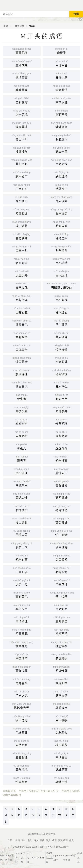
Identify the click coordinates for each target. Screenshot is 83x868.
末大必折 (22, 434)
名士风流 (22, 113)
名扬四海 (62, 570)
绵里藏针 (22, 360)
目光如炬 (62, 607)
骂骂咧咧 (22, 421)
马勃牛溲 (62, 780)
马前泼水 (62, 706)
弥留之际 (62, 434)
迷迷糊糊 (62, 446)
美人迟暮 (62, 335)
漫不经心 (62, 310)
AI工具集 (23, 858)
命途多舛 (62, 409)
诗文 (36, 840)
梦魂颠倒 (62, 656)
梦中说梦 (62, 594)
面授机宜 (22, 409)
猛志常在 (62, 644)
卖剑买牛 (22, 607)
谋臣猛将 (62, 545)
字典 (42, 840)
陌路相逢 (22, 211)
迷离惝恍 (62, 372)
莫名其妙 (62, 520)
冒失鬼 (22, 397)
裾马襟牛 (62, 187)
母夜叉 (22, 446)
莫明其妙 (62, 496)
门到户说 (22, 570)
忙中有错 (62, 533)
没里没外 (22, 273)
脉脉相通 (22, 755)
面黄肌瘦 (22, 51)
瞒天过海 (22, 718)
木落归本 (62, 681)
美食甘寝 (62, 483)
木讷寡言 (62, 755)
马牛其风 (62, 322)
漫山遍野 (22, 520)
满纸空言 (22, 75)
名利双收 (62, 730)
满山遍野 (22, 224)
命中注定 (62, 211)
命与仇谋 (22, 298)
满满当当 (62, 125)
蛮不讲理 (22, 471)
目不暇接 (62, 718)
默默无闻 (22, 88)
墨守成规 (22, 63)
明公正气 (22, 545)
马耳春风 (22, 681)
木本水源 (62, 100)
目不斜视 (62, 298)
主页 (6, 26)
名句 (30, 840)
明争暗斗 (62, 248)
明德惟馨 (62, 669)
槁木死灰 (62, 743)
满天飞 (22, 458)
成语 (54, 840)
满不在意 (62, 693)
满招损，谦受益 (62, 285)
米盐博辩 (22, 656)
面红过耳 (22, 669)
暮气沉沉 (22, 768)
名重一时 (22, 248)
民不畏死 (22, 285)
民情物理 (22, 619)
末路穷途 (22, 743)
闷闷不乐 (62, 632)
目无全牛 (22, 347)
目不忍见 (62, 273)
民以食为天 (22, 706)
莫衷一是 (62, 150)
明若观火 (62, 137)
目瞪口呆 (22, 533)
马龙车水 (22, 483)
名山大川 (22, 137)
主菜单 (80, 5)
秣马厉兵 (62, 236)
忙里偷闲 (22, 780)
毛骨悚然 (62, 508)
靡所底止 (22, 199)
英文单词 (63, 840)
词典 (48, 840)
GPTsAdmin (38, 858)
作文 (71, 840)
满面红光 (22, 644)
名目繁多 (62, 557)
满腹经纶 (62, 174)
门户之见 (22, 693)
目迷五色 (62, 63)
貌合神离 (62, 458)
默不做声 (22, 174)
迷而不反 (62, 113)
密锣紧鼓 (62, 360)
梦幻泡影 (22, 162)
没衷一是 (22, 582)
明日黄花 (22, 632)
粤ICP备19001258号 (58, 847)
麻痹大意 (62, 75)
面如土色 (62, 397)
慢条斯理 (62, 421)
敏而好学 (22, 261)
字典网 (41, 847)
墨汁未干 (62, 471)
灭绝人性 (22, 496)
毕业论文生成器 (49, 858)
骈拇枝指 (22, 508)
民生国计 (62, 582)
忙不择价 (62, 347)
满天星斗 (22, 125)
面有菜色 (22, 594)
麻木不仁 (62, 384)
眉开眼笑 (62, 619)
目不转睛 (62, 261)
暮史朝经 (22, 236)
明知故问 (62, 224)
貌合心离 (22, 557)
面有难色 (22, 335)
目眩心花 (22, 310)
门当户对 (22, 187)
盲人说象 (62, 199)
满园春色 (22, 322)
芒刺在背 (22, 100)
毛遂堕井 (22, 730)
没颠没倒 (22, 150)
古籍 (18, 840)
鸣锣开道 (62, 88)
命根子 (62, 51)
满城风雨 (62, 768)
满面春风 (22, 384)
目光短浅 (62, 162)
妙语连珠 (22, 372)
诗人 (24, 840)
